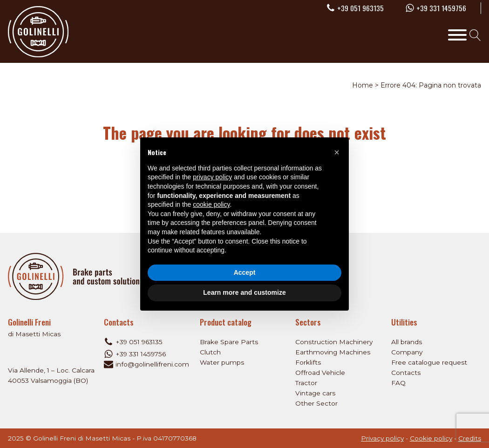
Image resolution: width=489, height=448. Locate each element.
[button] (337, 152)
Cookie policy (431, 438)
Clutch (210, 352)
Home (363, 85)
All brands (407, 342)
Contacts (406, 373)
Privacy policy (382, 438)
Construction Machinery (334, 342)
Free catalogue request (429, 362)
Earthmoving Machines (333, 352)
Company (407, 352)
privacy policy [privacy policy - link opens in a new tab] (212, 177)
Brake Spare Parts (229, 342)
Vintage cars (315, 393)
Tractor (306, 383)
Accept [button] (245, 272)
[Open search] (475, 35)
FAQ (398, 383)
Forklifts (308, 362)
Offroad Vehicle (320, 373)
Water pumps (222, 362)
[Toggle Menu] (457, 35)
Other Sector (316, 403)
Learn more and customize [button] (244, 292)
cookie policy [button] (211, 204)
